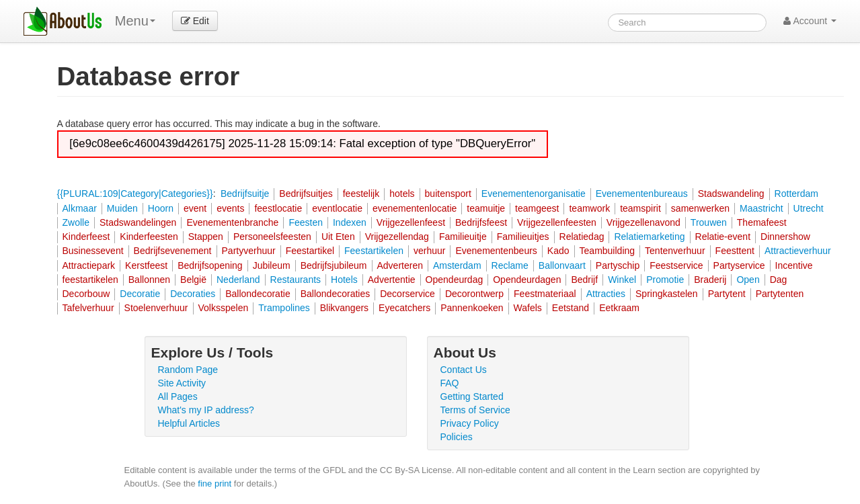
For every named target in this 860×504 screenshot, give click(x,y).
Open (748, 280)
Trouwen (709, 222)
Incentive (794, 265)
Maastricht (761, 208)
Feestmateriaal (545, 294)
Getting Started (472, 396)
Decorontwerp (474, 294)
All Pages (178, 396)
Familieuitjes (523, 237)
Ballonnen (149, 280)
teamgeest (537, 208)
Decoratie (140, 294)
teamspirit (640, 208)
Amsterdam (457, 265)
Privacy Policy (470, 423)
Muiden (122, 208)
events (230, 208)
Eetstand (571, 308)
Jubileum (272, 265)
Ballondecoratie (258, 294)
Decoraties (193, 294)
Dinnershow (785, 237)
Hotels (344, 280)
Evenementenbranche (232, 222)
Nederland (238, 280)
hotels (402, 194)
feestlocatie (278, 208)
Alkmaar (80, 208)
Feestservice (676, 265)
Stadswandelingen (138, 222)
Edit (195, 21)
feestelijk (361, 194)
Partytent (727, 294)
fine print (214, 484)
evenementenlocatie (415, 208)
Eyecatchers (404, 308)
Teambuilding (608, 251)
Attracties (606, 294)
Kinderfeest (86, 237)
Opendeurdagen (527, 280)
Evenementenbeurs (496, 251)
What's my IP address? (206, 410)
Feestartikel (310, 251)
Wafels (528, 308)
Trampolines (284, 308)
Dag (779, 280)
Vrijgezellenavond (643, 222)
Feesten (306, 222)
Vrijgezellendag (397, 237)
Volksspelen (224, 308)
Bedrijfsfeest (481, 222)
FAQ (450, 383)
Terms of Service (475, 410)
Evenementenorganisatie (534, 194)
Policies (457, 437)
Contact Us (464, 370)
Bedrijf (584, 280)
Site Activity (182, 383)
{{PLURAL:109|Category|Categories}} (135, 194)
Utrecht (809, 208)
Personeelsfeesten (272, 237)
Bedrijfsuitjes (306, 194)
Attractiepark (89, 265)
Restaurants (296, 280)
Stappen (206, 237)
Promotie (665, 280)
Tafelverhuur (88, 308)
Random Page (188, 370)
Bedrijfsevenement (173, 251)
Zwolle (76, 222)
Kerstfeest (146, 265)
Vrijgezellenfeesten (557, 222)
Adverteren (400, 265)
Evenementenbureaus (642, 194)
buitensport (448, 194)
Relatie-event (723, 237)
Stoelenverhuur (156, 308)
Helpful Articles (189, 423)
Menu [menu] (135, 21)
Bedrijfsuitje (245, 194)
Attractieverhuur (798, 251)
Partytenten (780, 294)
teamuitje (486, 208)
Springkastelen (667, 294)
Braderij (710, 280)
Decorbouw (86, 294)
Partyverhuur (249, 251)
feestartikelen (90, 280)
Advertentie (392, 280)
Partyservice (739, 265)
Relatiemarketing (649, 237)
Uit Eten (338, 237)
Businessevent (93, 251)
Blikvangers (344, 308)
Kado (558, 251)
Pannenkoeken (472, 308)
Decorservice (407, 294)
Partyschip (618, 265)
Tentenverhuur (675, 251)
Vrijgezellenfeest (411, 222)
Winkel (622, 280)
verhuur (429, 251)
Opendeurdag (455, 280)
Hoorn (161, 208)
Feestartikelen (374, 251)
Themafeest (762, 222)
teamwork (589, 208)
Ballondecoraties (336, 294)
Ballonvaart (562, 265)
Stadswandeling (731, 194)
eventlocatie (337, 208)
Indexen (350, 222)
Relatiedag (582, 237)
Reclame (510, 265)
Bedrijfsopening (210, 265)
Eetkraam (619, 308)
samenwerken (700, 208)
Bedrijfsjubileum (334, 265)
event (195, 208)
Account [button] (810, 21)
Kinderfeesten (149, 237)
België (193, 280)
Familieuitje (463, 237)
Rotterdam (796, 194)
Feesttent (735, 251)
